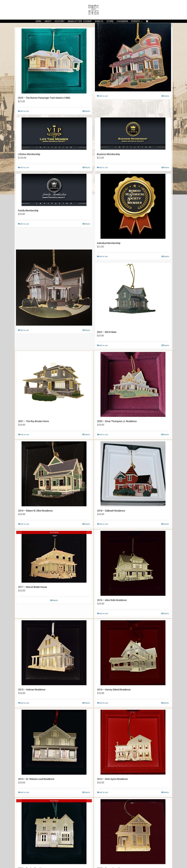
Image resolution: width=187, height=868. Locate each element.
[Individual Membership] (133, 206)
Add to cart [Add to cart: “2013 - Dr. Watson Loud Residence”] (25, 792)
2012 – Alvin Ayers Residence (112, 779)
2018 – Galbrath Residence (111, 511)
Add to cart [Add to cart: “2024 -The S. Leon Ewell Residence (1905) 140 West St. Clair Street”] (103, 96)
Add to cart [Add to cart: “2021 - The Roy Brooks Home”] (25, 435)
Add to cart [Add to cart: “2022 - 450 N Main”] (103, 345)
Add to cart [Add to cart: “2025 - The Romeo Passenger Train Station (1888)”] (24, 111)
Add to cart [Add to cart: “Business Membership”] (103, 167)
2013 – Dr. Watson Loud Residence (36, 779)
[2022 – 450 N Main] (133, 295)
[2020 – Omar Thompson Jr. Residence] (133, 384)
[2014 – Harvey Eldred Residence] (133, 653)
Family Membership (28, 211)
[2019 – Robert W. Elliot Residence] (54, 474)
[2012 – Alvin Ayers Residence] (133, 742)
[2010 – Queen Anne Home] (133, 832)
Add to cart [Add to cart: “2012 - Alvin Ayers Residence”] (104, 792)
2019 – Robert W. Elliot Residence (35, 511)
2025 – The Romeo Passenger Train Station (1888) (44, 98)
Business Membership (108, 154)
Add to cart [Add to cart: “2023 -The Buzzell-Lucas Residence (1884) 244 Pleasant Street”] (24, 330)
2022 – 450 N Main (107, 332)
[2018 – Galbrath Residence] (133, 474)
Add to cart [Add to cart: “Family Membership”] (24, 224)
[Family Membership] (54, 190)
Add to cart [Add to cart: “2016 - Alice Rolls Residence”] (104, 613)
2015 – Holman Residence (32, 690)
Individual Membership (109, 243)
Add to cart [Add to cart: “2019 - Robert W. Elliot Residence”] (25, 524)
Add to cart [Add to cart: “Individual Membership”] (103, 256)
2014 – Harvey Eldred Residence (114, 690)
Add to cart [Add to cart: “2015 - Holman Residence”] (25, 703)
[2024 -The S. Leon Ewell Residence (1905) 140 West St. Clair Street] (133, 53)
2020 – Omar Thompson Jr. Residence (117, 421)
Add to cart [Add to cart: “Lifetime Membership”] (24, 167)
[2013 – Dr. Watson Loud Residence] (54, 742)
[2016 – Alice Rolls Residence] (133, 563)
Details (87, 111)
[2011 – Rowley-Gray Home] (54, 832)
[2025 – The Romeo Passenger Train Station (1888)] (54, 61)
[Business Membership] (133, 134)
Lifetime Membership (29, 154)
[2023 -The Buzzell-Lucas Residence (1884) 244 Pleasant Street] (54, 288)
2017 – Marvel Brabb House (33, 587)
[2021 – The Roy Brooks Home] (54, 384)
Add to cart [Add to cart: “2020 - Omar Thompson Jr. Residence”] (104, 435)
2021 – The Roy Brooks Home (34, 421)
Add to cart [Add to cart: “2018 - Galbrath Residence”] (104, 524)
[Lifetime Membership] (54, 134)
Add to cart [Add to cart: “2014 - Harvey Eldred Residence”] (104, 703)
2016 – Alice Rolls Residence (112, 600)
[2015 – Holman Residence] (54, 653)
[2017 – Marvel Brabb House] (54, 557)
